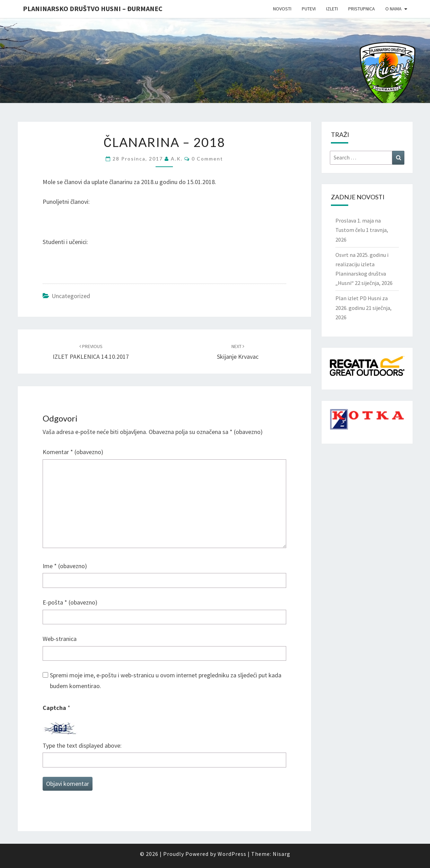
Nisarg (282, 854)
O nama (393, 9)
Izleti (332, 9)
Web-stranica (60, 639)
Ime (65, 566)
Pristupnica (362, 9)
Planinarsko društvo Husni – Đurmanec (93, 8)
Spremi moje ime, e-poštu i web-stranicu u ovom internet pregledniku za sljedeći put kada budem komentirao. (166, 680)
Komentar (73, 452)
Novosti (282, 9)
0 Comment (207, 159)
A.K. (177, 159)
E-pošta (70, 602)
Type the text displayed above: (82, 745)
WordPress (232, 854)
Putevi (309, 9)
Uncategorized (71, 296)
